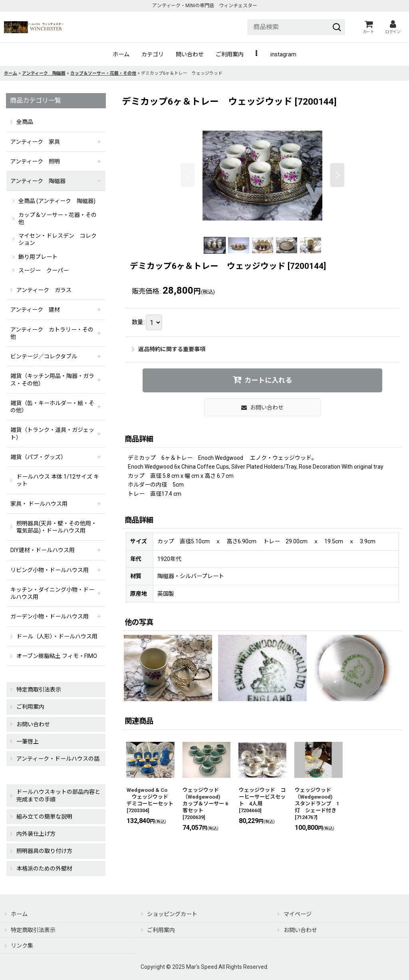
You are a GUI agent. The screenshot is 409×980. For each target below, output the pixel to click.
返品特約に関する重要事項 (169, 349)
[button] (257, 54)
